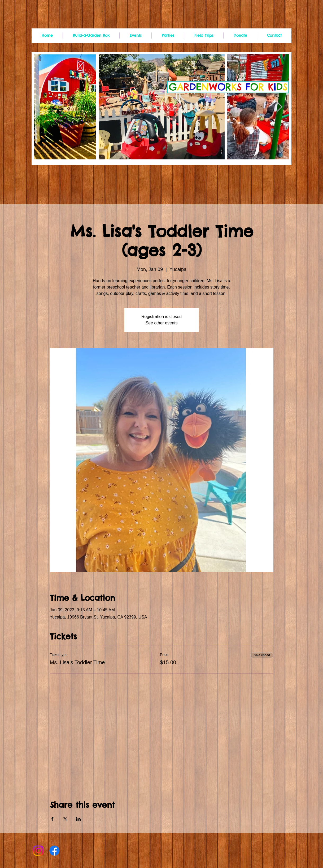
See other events (162, 323)
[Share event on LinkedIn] (78, 819)
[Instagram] (38, 851)
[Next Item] (280, 107)
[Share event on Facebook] (52, 819)
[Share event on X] (65, 819)
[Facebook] (54, 851)
